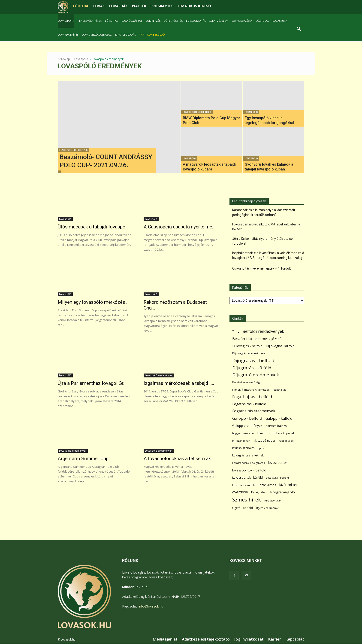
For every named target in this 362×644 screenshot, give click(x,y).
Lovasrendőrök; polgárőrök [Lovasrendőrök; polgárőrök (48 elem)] (249, 463)
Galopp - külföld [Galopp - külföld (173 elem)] (279, 418)
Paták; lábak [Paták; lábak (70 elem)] (259, 492)
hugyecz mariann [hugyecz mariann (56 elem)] (243, 433)
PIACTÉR (139, 6)
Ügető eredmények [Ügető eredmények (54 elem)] (268, 508)
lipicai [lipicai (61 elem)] (262, 448)
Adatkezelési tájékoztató (206, 639)
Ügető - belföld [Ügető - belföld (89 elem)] (243, 508)
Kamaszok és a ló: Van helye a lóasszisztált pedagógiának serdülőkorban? (264, 212)
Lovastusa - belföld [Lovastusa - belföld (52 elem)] (277, 478)
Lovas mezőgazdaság (97, 35)
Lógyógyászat (132, 21)
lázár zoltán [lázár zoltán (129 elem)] (288, 485)
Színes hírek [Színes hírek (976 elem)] (247, 500)
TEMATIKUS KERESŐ (194, 6)
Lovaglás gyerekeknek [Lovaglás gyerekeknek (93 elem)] (248, 455)
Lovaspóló (81, 59)
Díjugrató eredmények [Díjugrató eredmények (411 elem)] (256, 375)
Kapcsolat (295, 639)
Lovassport (66, 21)
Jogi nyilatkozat (249, 639)
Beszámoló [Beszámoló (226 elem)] (242, 339)
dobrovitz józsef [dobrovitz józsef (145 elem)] (268, 339)
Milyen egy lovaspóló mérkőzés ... (94, 302)
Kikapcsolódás (125, 35)
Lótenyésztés (173, 21)
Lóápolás (262, 21)
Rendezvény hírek (90, 21)
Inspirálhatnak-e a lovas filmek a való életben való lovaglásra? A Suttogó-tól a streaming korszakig (268, 255)
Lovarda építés (68, 35)
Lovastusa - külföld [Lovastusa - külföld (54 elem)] (244, 485)
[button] (299, 29)
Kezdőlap (64, 59)
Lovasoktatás (196, 21)
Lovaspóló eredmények (73, 150)
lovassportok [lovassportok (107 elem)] (278, 463)
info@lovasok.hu (151, 606)
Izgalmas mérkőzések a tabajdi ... (179, 383)
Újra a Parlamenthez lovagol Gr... (92, 383)
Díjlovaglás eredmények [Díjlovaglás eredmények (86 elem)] (249, 353)
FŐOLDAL (81, 6)
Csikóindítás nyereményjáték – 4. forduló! (262, 268)
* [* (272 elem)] (233, 331)
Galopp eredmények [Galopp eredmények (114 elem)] (247, 426)
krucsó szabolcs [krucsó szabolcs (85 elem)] (243, 448)
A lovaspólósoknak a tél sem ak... (179, 459)
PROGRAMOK (162, 6)
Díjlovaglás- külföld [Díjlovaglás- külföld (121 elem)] (280, 346)
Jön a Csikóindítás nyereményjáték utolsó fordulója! (262, 241)
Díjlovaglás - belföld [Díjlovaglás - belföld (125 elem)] (247, 346)
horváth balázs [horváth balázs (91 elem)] (276, 426)
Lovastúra (280, 21)
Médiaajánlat (165, 639)
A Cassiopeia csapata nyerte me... (180, 227)
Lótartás (112, 21)
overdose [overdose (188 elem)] (240, 492)
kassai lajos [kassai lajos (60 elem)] (286, 441)
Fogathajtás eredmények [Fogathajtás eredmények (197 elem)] (254, 411)
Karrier (275, 639)
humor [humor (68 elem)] (261, 433)
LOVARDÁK (118, 6)
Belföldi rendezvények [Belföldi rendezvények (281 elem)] (263, 331)
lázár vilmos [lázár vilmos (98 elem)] (267, 485)
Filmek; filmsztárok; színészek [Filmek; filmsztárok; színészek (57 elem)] (251, 390)
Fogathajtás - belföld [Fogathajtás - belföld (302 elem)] (252, 397)
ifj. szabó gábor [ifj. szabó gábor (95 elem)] (264, 440)
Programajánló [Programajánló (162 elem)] (282, 492)
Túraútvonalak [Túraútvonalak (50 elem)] (273, 500)
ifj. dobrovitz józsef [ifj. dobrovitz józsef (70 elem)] (282, 433)
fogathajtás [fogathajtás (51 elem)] (279, 390)
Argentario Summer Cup (83, 459)
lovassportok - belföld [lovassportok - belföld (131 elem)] (249, 470)
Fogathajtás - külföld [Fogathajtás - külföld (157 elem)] (249, 404)
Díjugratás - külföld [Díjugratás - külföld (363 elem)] (252, 368)
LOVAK (99, 6)
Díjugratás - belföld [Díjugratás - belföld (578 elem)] (253, 360)
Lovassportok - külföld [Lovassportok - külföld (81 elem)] (247, 478)
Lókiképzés (153, 21)
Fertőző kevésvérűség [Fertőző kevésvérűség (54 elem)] (246, 382)
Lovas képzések (242, 21)
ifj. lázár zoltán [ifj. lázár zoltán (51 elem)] (241, 441)
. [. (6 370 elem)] (239, 330)
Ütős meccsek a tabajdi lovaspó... (93, 227)
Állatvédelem (219, 21)
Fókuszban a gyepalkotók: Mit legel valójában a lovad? (266, 227)
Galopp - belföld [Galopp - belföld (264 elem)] (247, 418)
